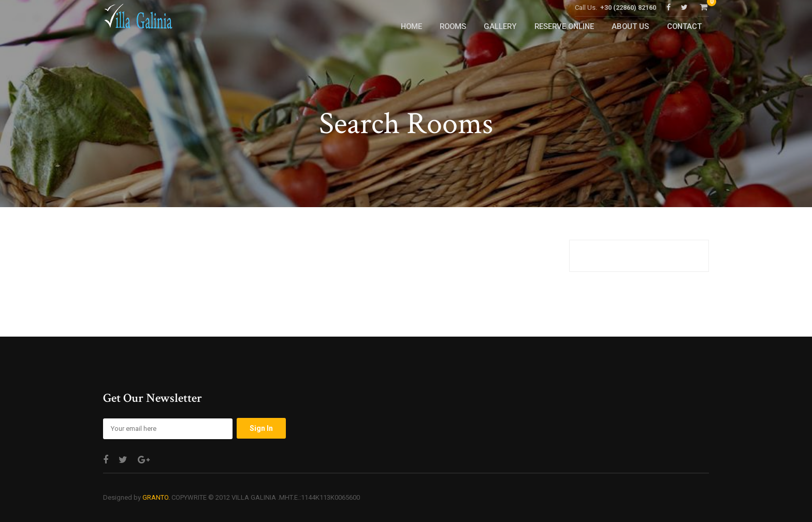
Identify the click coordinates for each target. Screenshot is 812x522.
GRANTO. (156, 497)
